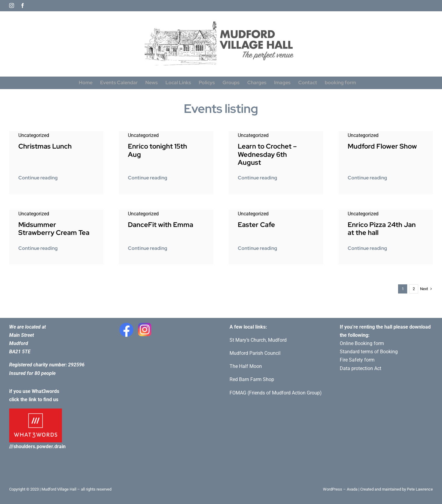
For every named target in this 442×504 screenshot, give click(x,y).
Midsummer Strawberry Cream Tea (54, 229)
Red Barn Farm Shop (252, 379)
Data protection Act (360, 368)
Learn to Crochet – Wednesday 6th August (267, 154)
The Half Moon (246, 366)
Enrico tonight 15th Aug (158, 150)
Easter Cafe (256, 225)
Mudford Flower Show (382, 146)
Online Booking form (362, 343)
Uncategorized (34, 135)
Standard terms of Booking (369, 352)
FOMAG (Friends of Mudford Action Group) (276, 393)
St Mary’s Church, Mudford (258, 340)
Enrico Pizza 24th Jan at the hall (382, 229)
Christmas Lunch (45, 146)
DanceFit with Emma (161, 225)
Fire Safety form (357, 360)
